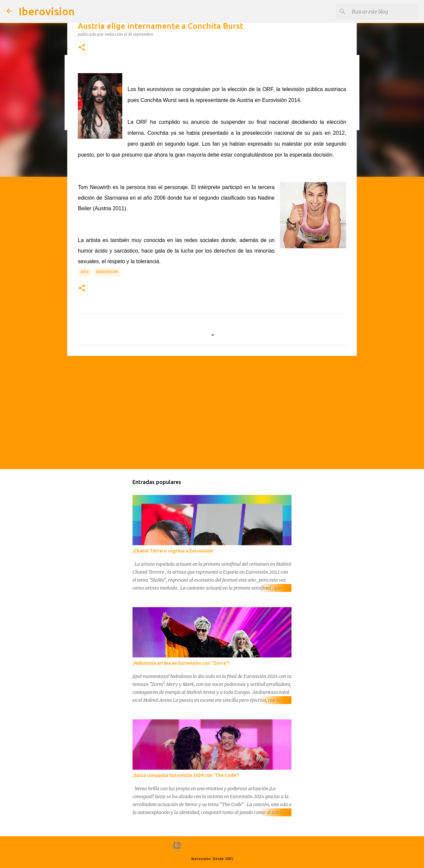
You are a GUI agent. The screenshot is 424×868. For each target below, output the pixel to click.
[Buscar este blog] (384, 12)
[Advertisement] (212, 412)
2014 (84, 272)
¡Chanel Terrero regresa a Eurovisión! (173, 551)
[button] (82, 48)
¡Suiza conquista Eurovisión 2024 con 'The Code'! (186, 775)
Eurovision (107, 272)
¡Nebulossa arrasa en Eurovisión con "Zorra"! (181, 663)
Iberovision (47, 11)
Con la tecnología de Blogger (212, 845)
